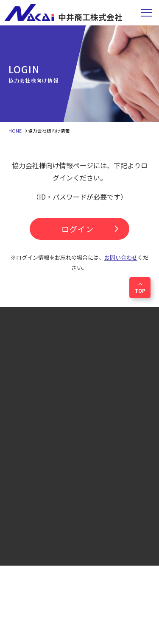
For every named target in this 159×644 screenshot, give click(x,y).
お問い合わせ (121, 257)
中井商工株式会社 (63, 13)
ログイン (92, 229)
